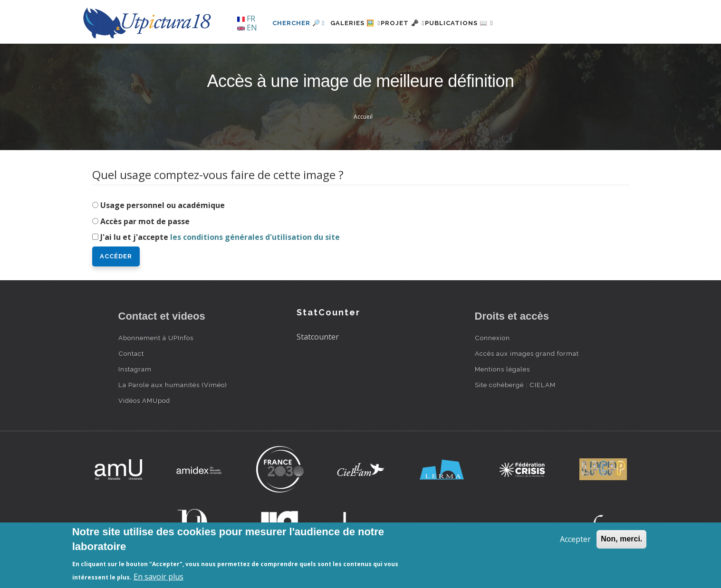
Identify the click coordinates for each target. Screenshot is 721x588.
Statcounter (318, 337)
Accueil (363, 117)
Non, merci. (621, 539)
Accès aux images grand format (527, 353)
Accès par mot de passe (145, 221)
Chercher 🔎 (299, 23)
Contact (131, 353)
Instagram (135, 369)
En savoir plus (159, 577)
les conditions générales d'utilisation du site (255, 237)
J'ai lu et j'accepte (220, 237)
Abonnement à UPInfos (156, 338)
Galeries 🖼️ (361, 23)
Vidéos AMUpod (144, 400)
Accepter (575, 539)
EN (247, 28)
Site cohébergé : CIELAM (515, 385)
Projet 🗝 (419, 23)
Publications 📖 (487, 23)
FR (246, 19)
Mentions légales (502, 369)
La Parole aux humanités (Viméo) (173, 385)
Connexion (492, 338)
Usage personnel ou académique (163, 205)
